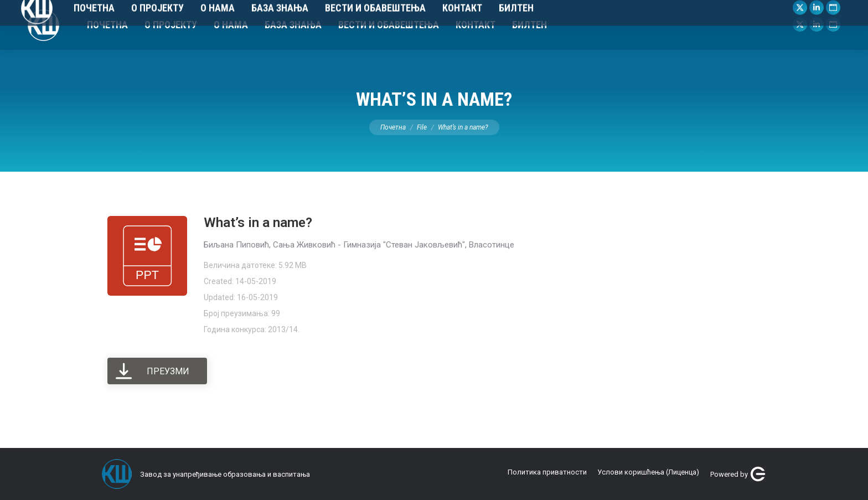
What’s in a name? (258, 223)
